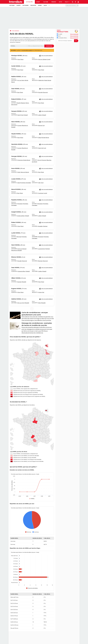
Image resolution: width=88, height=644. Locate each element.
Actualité (59, 34)
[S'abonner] (68, 41)
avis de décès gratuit (27, 50)
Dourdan (20, 261)
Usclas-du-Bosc (21, 216)
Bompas (19, 237)
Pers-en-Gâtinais (42, 59)
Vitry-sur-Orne (21, 303)
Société (18, 5)
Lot (44, 125)
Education (33, 5)
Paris (19, 59)
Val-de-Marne (45, 138)
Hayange (19, 282)
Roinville (40, 92)
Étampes (40, 261)
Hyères (40, 292)
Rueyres (40, 125)
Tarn (42, 183)
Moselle (24, 282)
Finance (54, 2)
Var (43, 292)
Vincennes (20, 160)
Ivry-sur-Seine (21, 80)
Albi (39, 183)
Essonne (45, 92)
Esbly (19, 172)
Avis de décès (16, 31)
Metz (40, 303)
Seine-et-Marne (25, 172)
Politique (12, 5)
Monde (40, 5)
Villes (45, 5)
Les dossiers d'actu (62, 38)
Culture (46, 2)
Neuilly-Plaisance (21, 103)
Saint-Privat (20, 115)
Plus (67, 2)
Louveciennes (41, 249)
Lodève (40, 115)
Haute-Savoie (48, 80)
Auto (60, 2)
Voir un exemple (74, 34)
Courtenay (41, 193)
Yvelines (45, 226)
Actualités (29, 2)
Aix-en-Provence (42, 160)
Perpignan (20, 204)
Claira (19, 183)
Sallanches (41, 80)
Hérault (26, 115)
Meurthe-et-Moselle (16, 250)
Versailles (40, 226)
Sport (38, 2)
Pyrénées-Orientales (26, 183)
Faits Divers (25, 5)
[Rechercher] (72, 5)
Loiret (49, 59)
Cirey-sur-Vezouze (22, 249)
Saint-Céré (41, 148)
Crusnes (19, 125)
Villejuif (40, 138)
